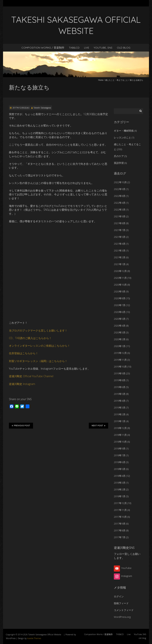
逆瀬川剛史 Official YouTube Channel (31, 376)
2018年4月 (120, 476)
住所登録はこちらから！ (24, 353)
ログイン (119, 596)
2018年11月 (120, 435)
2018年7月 (120, 455)
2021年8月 (120, 223)
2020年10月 (120, 285)
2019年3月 (120, 408)
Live (87, 48)
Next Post (98, 426)
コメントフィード (124, 610)
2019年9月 (120, 373)
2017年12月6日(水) (21, 108)
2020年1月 (120, 346)
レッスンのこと (122, 137)
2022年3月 (120, 210)
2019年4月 (120, 401)
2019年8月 (120, 380)
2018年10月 (120, 442)
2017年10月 (120, 517)
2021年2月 (120, 257)
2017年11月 (120, 510)
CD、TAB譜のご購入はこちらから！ (30, 338)
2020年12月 (120, 271)
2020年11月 (120, 278)
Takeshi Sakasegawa (42, 108)
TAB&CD (74, 48)
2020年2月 (120, 339)
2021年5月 (120, 237)
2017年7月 (120, 537)
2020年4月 (120, 326)
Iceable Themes (34, 638)
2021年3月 (120, 251)
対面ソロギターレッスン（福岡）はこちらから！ (38, 361)
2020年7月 (120, 305)
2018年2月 (120, 489)
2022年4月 (120, 203)
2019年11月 (120, 360)
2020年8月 (120, 298)
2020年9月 (120, 291)
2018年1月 (120, 496)
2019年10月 (120, 367)
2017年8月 (120, 530)
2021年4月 (120, 244)
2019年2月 (120, 414)
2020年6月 (120, 312)
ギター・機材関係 (124, 131)
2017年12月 (120, 503)
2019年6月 (120, 387)
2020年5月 (120, 319)
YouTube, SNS (103, 48)
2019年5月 (120, 394)
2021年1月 (120, 264)
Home (101, 80)
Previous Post (21, 426)
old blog (124, 48)
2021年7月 (120, 230)
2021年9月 (120, 216)
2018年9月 (120, 448)
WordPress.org (122, 617)
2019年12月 (120, 353)
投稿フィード (121, 603)
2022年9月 (120, 189)
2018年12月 (120, 428)
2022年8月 (120, 196)
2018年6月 (120, 462)
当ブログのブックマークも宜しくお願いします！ (38, 330)
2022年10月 (120, 182)
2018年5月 (120, 469)
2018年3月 (120, 483)
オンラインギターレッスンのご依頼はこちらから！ (39, 346)
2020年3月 (120, 332)
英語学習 (119, 163)
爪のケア (119, 156)
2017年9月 (120, 524)
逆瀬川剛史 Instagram (22, 384)
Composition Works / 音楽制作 (43, 48)
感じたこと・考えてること (117, 80)
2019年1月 (120, 421)
